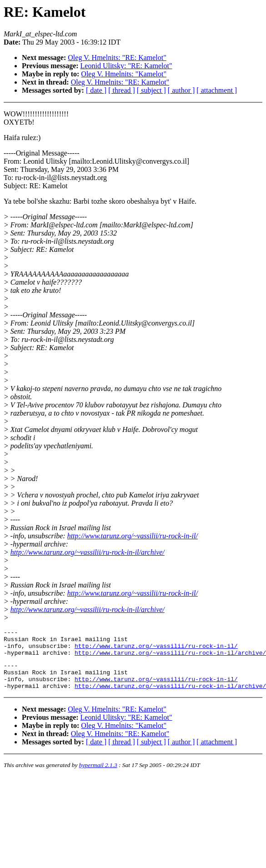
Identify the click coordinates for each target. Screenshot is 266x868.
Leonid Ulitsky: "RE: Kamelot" (126, 66)
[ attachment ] (217, 90)
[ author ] (181, 90)
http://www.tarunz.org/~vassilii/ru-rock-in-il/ (133, 536)
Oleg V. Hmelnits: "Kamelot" (124, 74)
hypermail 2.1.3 (98, 776)
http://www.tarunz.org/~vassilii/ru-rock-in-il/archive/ (88, 552)
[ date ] (96, 90)
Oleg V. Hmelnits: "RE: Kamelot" (117, 58)
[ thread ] (122, 90)
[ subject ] (151, 90)
